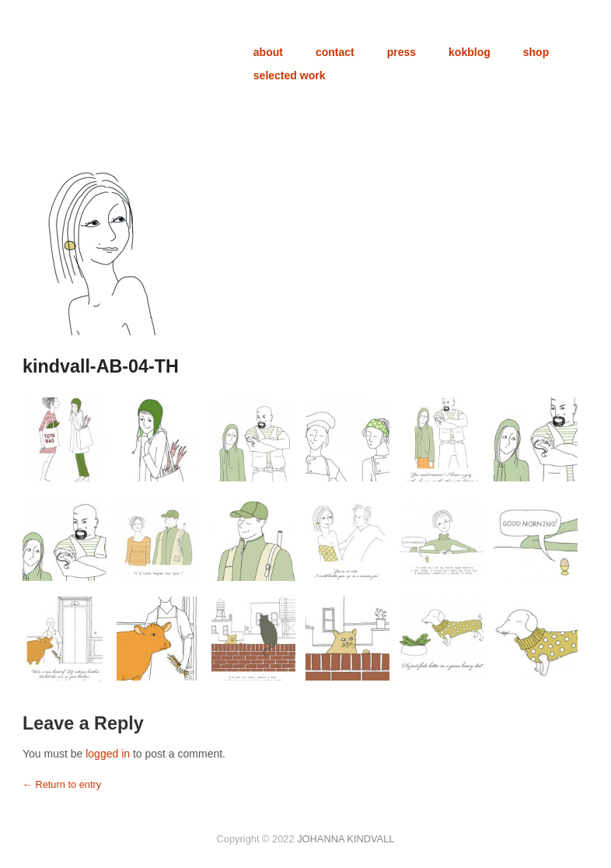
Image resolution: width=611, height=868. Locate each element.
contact (335, 52)
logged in (108, 754)
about (268, 52)
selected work (290, 75)
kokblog (470, 52)
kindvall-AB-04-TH (101, 366)
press (402, 52)
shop (536, 52)
